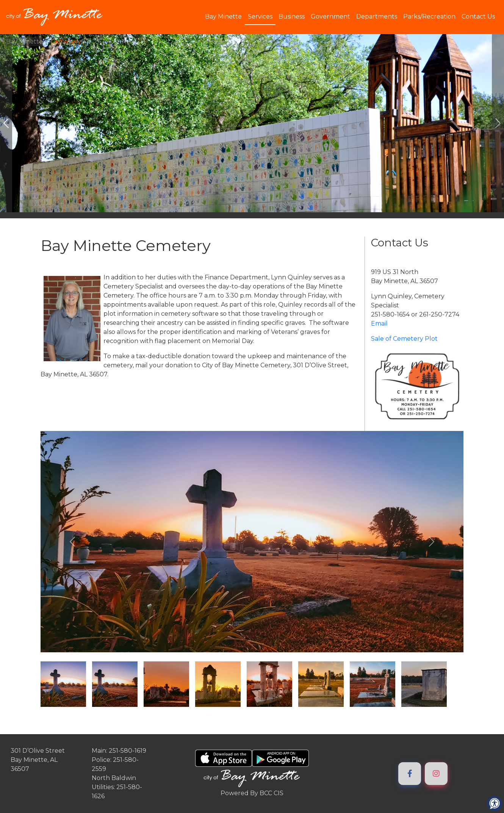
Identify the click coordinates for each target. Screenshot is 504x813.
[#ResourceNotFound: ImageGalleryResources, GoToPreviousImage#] (6, 123)
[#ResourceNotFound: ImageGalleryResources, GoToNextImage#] (498, 123)
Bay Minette (24, 42)
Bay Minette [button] (223, 16)
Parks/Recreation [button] (429, 16)
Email (379, 323)
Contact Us (478, 16)
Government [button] (330, 16)
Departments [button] (377, 16)
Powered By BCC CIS (252, 793)
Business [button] (292, 16)
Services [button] (260, 16)
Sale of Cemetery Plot (404, 339)
